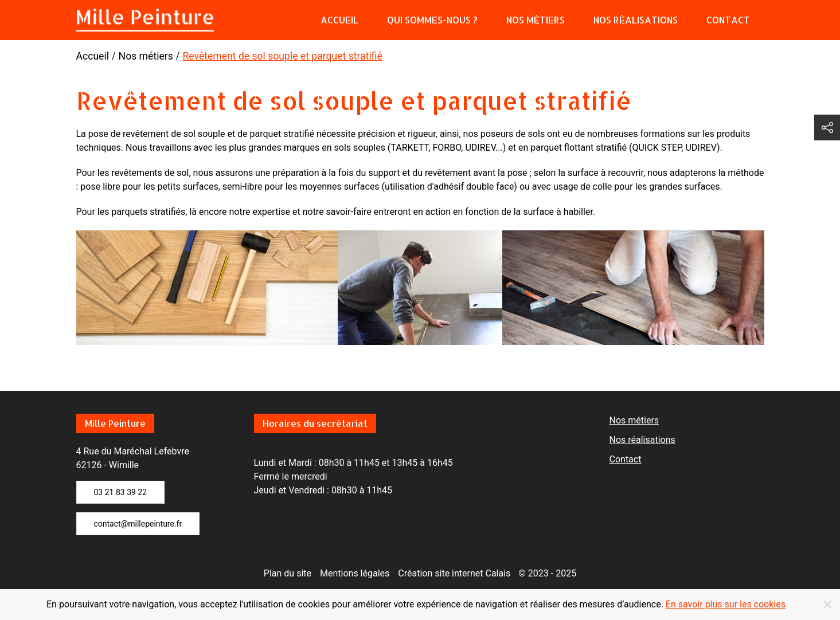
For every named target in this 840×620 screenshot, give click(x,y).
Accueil (339, 20)
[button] (827, 127)
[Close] (827, 605)
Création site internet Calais (454, 573)
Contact (728, 20)
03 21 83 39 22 (121, 492)
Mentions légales (355, 573)
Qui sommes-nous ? (432, 20)
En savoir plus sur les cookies (726, 604)
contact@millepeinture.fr (138, 524)
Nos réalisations (636, 20)
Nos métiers (536, 20)
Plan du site (288, 573)
